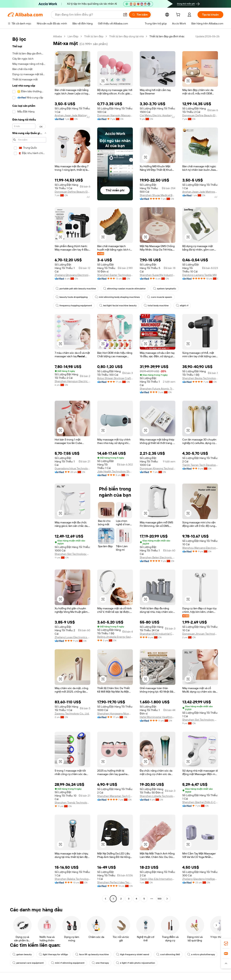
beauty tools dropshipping (72, 297)
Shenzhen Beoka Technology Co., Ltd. (200, 378)
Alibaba (57, 36)
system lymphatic (165, 289)
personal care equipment (28, 963)
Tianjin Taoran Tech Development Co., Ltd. (200, 465)
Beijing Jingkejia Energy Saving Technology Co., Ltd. (115, 637)
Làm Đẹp (73, 36)
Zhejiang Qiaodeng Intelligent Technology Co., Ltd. (200, 879)
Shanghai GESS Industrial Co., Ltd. (158, 634)
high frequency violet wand (133, 954)
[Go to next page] (167, 899)
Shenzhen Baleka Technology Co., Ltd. (72, 879)
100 (159, 899)
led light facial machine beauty (118, 306)
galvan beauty (22, 954)
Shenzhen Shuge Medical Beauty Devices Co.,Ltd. (158, 195)
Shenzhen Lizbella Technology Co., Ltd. (158, 796)
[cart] (179, 15)
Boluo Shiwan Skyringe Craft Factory (115, 378)
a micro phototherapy (201, 954)
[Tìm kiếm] (140, 15)
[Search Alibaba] (87, 15)
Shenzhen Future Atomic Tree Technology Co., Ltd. (158, 389)
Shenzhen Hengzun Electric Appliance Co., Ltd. (72, 381)
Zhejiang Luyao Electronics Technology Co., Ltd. (72, 637)
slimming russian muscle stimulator (124, 289)
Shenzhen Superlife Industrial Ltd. (158, 275)
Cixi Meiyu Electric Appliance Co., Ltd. (158, 115)
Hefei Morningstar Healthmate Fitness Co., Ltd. (158, 717)
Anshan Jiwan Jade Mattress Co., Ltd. (72, 115)
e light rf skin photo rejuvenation (136, 963)
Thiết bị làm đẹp (94, 36)
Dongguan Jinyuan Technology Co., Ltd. (200, 634)
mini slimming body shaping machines (117, 297)
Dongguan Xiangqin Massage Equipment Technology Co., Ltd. (115, 115)
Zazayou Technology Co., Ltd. (72, 714)
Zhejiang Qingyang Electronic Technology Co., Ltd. (72, 275)
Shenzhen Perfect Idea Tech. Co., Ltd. (115, 882)
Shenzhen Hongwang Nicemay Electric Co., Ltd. (115, 714)
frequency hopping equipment (74, 306)
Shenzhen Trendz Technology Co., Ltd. (72, 803)
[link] (226, 943)
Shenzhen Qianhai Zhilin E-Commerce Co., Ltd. (200, 802)
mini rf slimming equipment (68, 963)
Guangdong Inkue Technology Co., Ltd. (72, 468)
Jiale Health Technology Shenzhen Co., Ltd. (115, 471)
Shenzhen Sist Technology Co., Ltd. (72, 554)
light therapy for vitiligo (53, 954)
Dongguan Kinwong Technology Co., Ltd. (158, 468)
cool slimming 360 (168, 954)
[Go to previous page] (105, 899)
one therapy (100, 963)
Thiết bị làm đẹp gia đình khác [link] (167, 36)
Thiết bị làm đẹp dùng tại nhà (126, 36)
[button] (125, 15)
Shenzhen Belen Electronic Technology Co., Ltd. (158, 557)
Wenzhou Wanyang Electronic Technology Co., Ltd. (200, 548)
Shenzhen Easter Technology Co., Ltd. (115, 275)
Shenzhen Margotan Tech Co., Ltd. (115, 796)
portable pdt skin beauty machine (76, 289)
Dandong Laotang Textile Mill (199, 275)
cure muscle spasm (160, 297)
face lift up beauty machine (92, 954)
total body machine (156, 306)
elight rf (182, 306)
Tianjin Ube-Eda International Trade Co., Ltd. (158, 879)
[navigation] (29, 468)
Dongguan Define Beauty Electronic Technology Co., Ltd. (200, 115)
